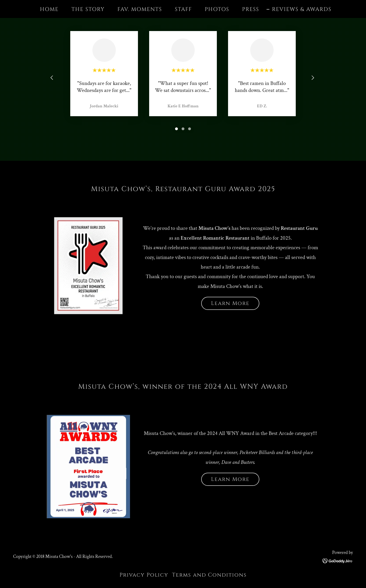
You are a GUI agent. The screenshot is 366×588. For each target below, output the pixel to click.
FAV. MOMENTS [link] (140, 9)
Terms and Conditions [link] (209, 575)
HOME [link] (49, 9)
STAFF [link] (183, 9)
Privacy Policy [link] (144, 575)
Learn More (230, 303)
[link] (338, 560)
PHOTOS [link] (217, 9)
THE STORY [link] (88, 9)
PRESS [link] (251, 9)
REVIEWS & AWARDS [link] (302, 10)
